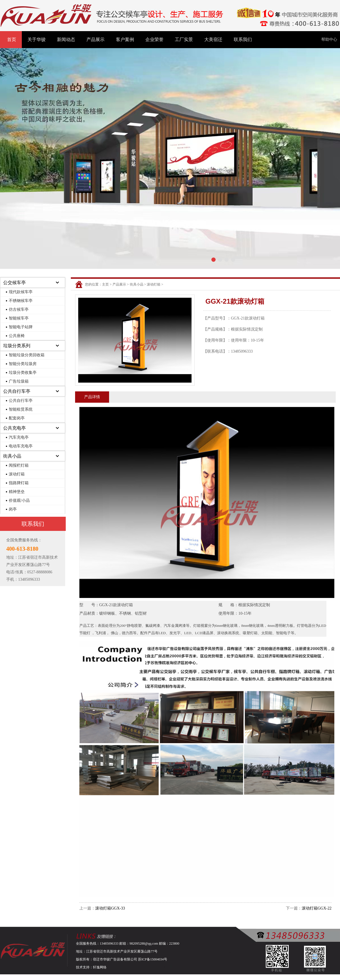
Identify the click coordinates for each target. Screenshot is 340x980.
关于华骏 (37, 39)
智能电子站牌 (21, 327)
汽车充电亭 (19, 437)
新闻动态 (66, 39)
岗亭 (13, 509)
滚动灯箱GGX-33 (110, 908)
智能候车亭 (19, 318)
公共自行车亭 (17, 391)
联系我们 (243, 39)
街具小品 (12, 456)
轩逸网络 (100, 967)
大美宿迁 (213, 39)
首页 (12, 39)
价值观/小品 (19, 500)
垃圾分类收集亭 (23, 373)
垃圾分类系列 (17, 346)
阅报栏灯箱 (19, 465)
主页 (105, 284)
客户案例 (125, 39)
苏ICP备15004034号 (153, 959)
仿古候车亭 (19, 309)
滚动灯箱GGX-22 (317, 908)
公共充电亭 (14, 428)
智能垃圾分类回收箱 (27, 355)
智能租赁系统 (21, 409)
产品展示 (95, 39)
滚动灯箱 (17, 474)
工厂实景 (184, 39)
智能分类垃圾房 (23, 364)
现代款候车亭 (21, 292)
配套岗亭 (17, 418)
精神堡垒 (17, 492)
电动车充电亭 (21, 446)
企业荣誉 (154, 39)
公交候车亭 (14, 283)
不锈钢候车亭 (21, 301)
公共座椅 (17, 336)
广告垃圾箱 (19, 381)
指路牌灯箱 (19, 483)
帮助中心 (329, 39)
